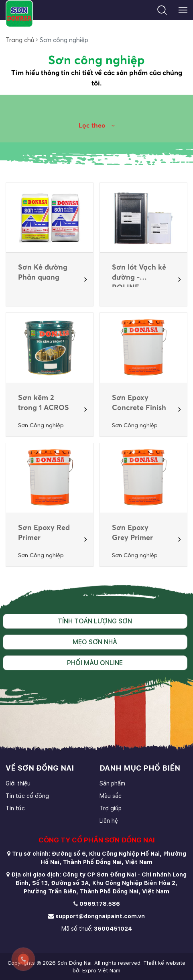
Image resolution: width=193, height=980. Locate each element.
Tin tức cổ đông (27, 796)
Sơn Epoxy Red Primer (44, 533)
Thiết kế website (164, 963)
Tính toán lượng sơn (95, 621)
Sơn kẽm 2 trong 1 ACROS (44, 403)
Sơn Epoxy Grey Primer (132, 533)
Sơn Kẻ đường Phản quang (43, 273)
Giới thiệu (18, 783)
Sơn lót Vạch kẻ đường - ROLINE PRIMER (139, 273)
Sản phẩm (112, 783)
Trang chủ (20, 40)
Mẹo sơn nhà (95, 642)
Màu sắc (111, 796)
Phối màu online (95, 663)
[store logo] (19, 14)
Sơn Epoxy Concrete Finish (139, 403)
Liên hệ (109, 821)
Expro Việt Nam (101, 971)
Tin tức (15, 808)
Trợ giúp (111, 808)
